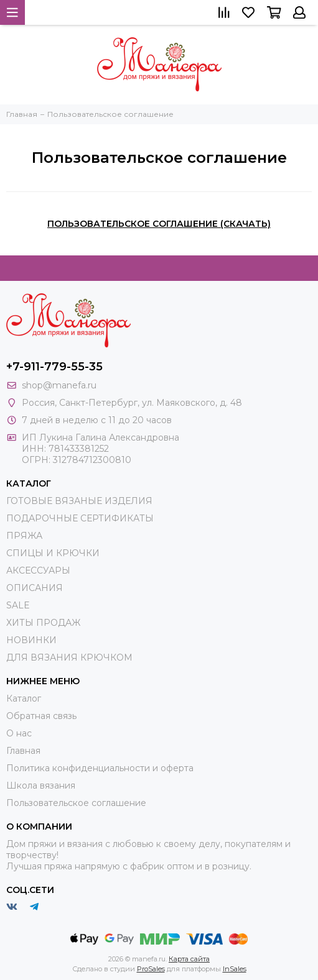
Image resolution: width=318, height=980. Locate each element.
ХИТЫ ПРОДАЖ (43, 623)
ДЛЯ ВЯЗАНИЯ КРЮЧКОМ (69, 657)
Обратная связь (41, 716)
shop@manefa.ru (59, 385)
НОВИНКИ (31, 640)
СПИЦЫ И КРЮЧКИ (53, 553)
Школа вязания (41, 785)
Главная (23, 751)
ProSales (151, 969)
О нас (19, 733)
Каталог (24, 698)
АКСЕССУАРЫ (38, 570)
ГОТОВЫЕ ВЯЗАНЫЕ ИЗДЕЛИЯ (79, 501)
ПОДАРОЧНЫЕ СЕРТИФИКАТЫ (80, 518)
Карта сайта (189, 959)
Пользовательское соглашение (76, 803)
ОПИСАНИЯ (35, 588)
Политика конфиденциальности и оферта (100, 768)
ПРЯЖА (24, 536)
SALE (18, 605)
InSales (235, 969)
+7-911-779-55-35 (54, 367)
